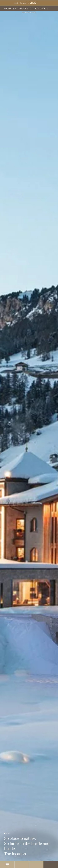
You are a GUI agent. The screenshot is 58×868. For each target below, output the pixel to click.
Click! (33, 3)
